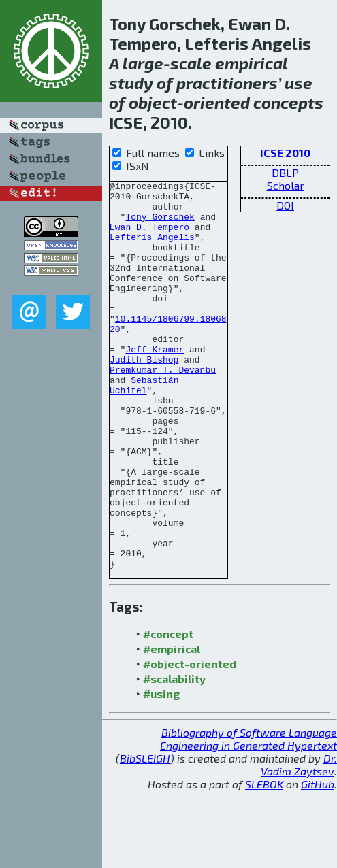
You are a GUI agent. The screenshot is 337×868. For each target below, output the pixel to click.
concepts (288, 102)
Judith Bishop (144, 396)
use (299, 83)
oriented (217, 102)
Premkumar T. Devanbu (163, 408)
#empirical (172, 726)
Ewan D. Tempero (149, 237)
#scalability (174, 756)
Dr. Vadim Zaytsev (299, 842)
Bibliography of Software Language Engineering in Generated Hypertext (248, 816)
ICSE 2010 (285, 153)
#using (161, 771)
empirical (251, 63)
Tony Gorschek (160, 224)
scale (191, 63)
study (131, 83)
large (143, 63)
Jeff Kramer (155, 384)
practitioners (227, 83)
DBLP (285, 172)
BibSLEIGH (145, 836)
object (153, 102)
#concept (168, 711)
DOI (285, 205)
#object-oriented (190, 741)
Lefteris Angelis (152, 249)
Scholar (286, 185)
